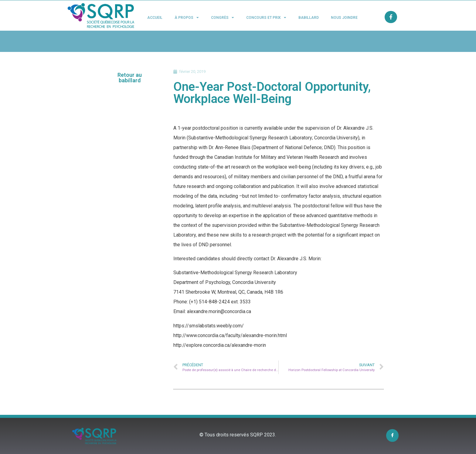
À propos (187, 18)
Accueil (155, 18)
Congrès (223, 18)
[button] (130, 78)
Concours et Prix (266, 18)
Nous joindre (344, 18)
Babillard (309, 18)
